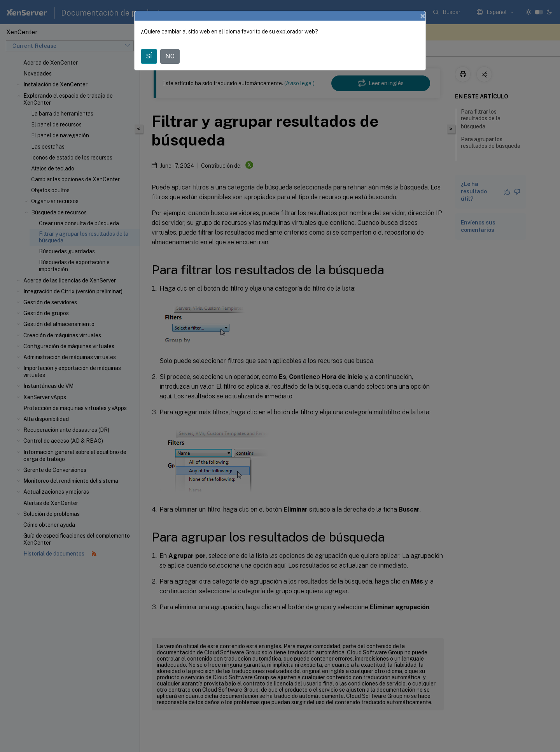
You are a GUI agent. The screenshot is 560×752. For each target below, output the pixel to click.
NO (170, 56)
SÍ (149, 56)
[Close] (423, 16)
